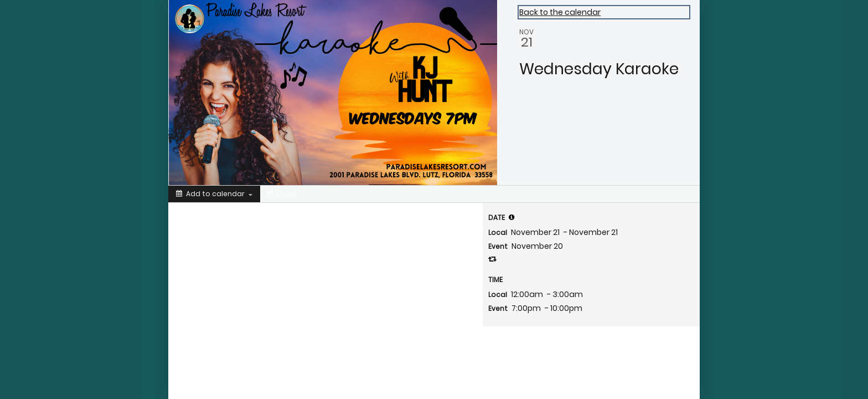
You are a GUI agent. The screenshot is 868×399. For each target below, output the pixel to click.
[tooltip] (512, 217)
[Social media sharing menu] (281, 194)
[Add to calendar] (214, 194)
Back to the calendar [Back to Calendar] (560, 12)
